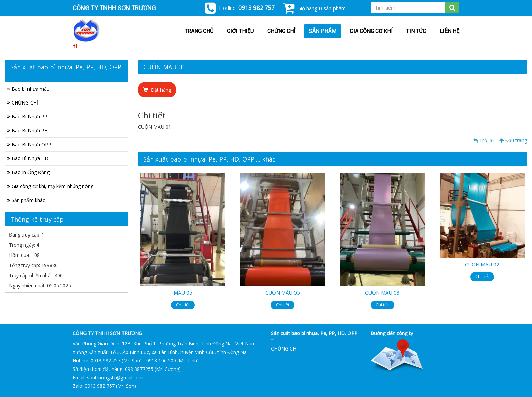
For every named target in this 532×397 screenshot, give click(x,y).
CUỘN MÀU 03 (382, 292)
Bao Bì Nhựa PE (29, 130)
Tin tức (416, 31)
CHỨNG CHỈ (281, 31)
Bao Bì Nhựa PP (30, 117)
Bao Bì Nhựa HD (30, 158)
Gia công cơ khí (371, 31)
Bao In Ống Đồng (31, 172)
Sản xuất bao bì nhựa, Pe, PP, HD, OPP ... (314, 336)
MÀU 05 (183, 292)
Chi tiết (183, 305)
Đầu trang (513, 140)
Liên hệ (450, 31)
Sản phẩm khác (28, 200)
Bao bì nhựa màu (31, 89)
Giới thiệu (240, 31)
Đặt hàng (157, 90)
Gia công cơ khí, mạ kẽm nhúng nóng (52, 186)
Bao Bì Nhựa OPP (31, 144)
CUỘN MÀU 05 (283, 292)
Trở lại (483, 140)
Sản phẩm (322, 31)
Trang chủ (199, 31)
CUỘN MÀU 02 (482, 264)
